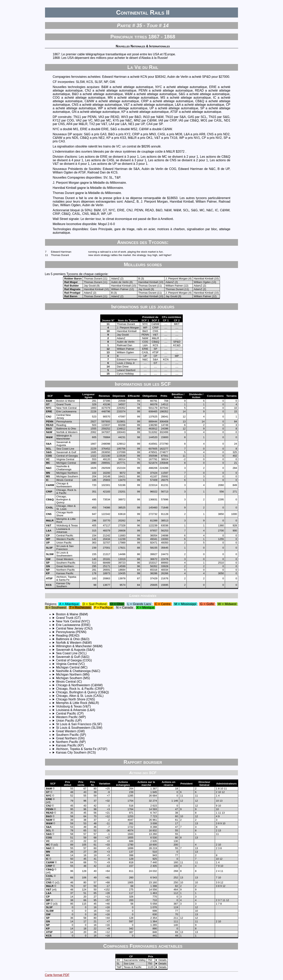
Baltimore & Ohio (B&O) (73, 639)
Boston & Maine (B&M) (72, 614)
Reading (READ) (68, 636)
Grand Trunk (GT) (68, 618)
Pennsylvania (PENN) (71, 632)
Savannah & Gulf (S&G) (73, 657)
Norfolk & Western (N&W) (74, 643)
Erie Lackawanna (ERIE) (73, 625)
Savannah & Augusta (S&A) (75, 650)
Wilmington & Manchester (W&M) (79, 646)
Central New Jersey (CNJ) (74, 628)
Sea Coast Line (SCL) (71, 653)
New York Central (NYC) (73, 621)
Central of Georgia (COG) (74, 660)
